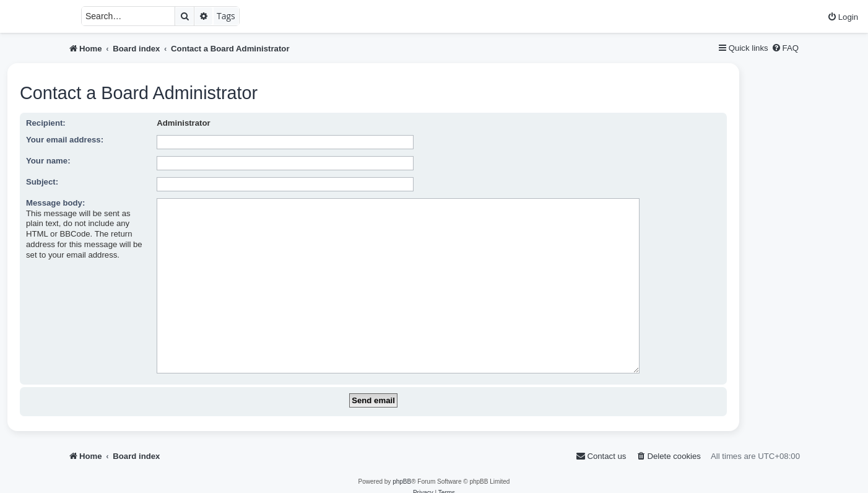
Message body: (55, 203)
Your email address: (65, 140)
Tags (226, 16)
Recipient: (46, 123)
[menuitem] (843, 17)
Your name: (48, 161)
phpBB (402, 462)
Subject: (42, 182)
